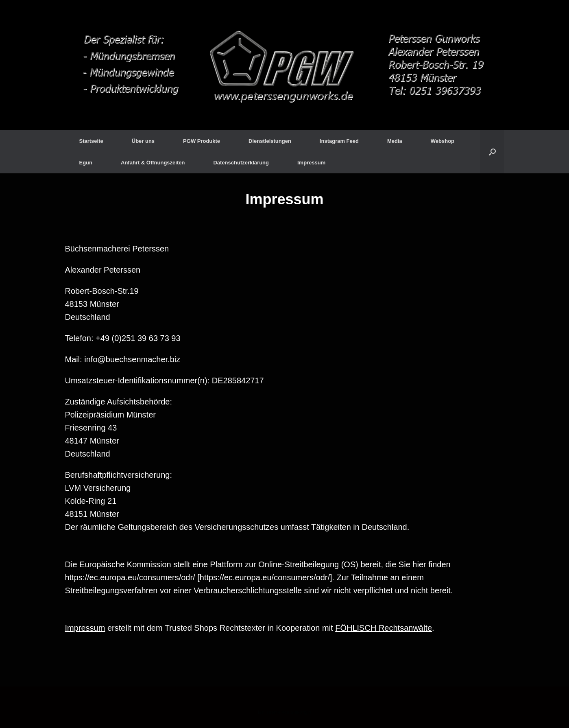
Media (395, 141)
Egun (86, 163)
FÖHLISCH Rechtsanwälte (384, 628)
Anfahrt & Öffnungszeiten (153, 163)
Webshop (443, 141)
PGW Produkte (202, 141)
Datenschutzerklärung (241, 163)
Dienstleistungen (270, 141)
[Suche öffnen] (492, 152)
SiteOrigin (301, 712)
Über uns (143, 141)
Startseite (91, 141)
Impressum (311, 163)
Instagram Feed (339, 141)
